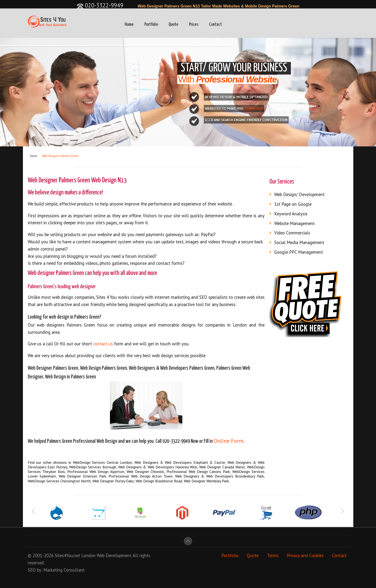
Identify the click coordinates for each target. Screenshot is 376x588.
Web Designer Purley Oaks (113, 481)
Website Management (294, 223)
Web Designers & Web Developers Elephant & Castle (180, 462)
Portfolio (151, 24)
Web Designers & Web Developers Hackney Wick (158, 467)
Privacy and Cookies (305, 555)
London (88, 555)
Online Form (229, 441)
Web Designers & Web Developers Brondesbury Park (219, 476)
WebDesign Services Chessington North (59, 481)
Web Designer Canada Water (222, 467)
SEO (32, 570)
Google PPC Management (299, 252)
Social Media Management (299, 242)
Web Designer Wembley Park (206, 481)
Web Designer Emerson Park (82, 476)
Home (129, 24)
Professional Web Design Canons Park (198, 472)
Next (342, 511)
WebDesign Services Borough (93, 467)
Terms (273, 555)
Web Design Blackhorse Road (159, 481)
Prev (34, 511)
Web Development (114, 555)
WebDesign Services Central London (103, 462)
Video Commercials (292, 233)
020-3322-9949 (100, 5)
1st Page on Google (293, 204)
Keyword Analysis (291, 214)
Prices (194, 24)
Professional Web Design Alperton (96, 472)
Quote (173, 24)
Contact (215, 24)
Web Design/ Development (299, 194)
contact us (103, 344)
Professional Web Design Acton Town (140, 476)
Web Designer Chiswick (145, 472)
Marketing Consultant (64, 570)
